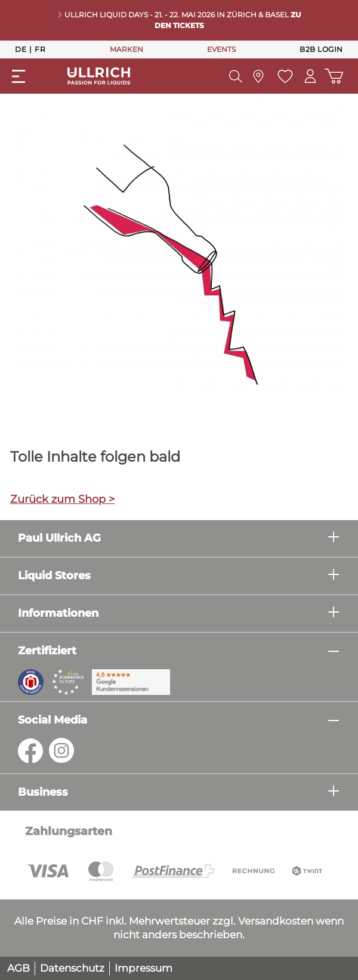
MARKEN (126, 49)
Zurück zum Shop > (62, 499)
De (21, 49)
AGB (18, 968)
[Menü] (18, 76)
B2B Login (321, 49)
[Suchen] (234, 76)
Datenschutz (72, 968)
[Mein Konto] (310, 76)
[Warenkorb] (334, 76)
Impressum (143, 968)
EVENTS (221, 49)
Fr (40, 49)
